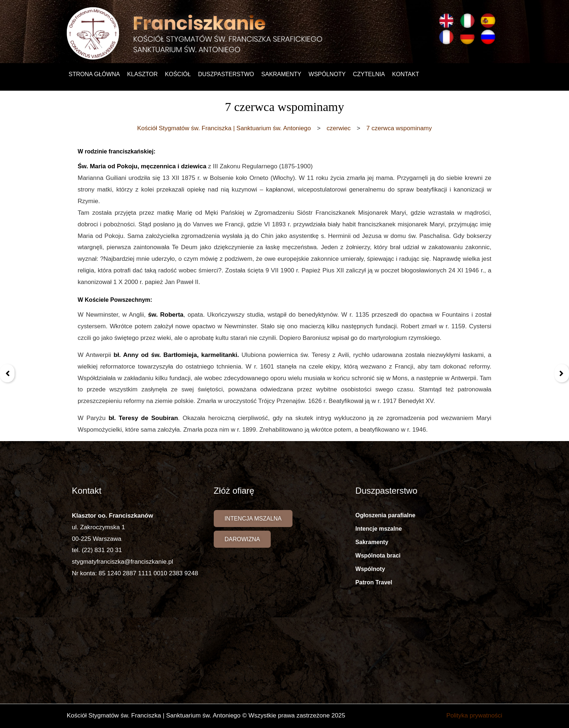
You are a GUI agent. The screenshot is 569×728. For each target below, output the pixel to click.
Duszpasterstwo (226, 74)
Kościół (178, 74)
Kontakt (406, 74)
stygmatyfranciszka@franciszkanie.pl (122, 562)
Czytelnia (369, 74)
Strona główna (94, 74)
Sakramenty (281, 74)
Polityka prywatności (474, 715)
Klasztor (142, 74)
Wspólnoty (327, 74)
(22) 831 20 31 (102, 550)
